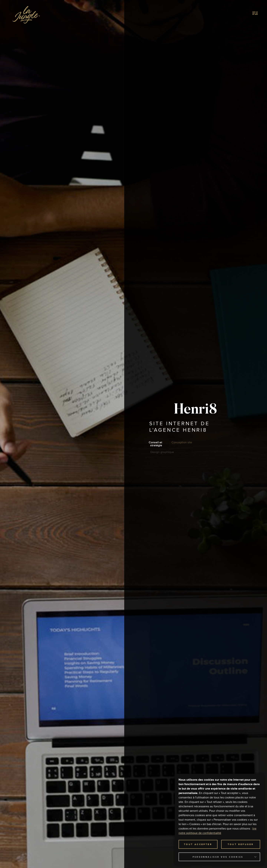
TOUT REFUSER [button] (241, 845)
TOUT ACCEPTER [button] (198, 845)
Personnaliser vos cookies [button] (218, 857)
